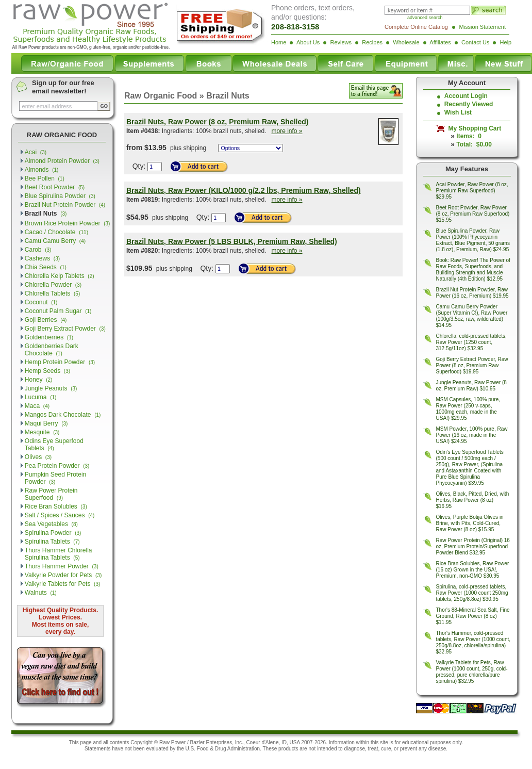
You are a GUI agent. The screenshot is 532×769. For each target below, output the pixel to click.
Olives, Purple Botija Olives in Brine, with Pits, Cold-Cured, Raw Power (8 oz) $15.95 (470, 523)
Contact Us (475, 42)
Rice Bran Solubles (56, 506)
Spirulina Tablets (52, 542)
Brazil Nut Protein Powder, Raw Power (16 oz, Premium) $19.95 (472, 293)
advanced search (425, 18)
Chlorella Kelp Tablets (60, 276)
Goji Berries (46, 320)
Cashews (42, 258)
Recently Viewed (469, 104)
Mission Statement (483, 27)
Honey (39, 380)
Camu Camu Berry (55, 241)
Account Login (466, 96)
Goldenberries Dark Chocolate (52, 350)
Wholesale (406, 42)
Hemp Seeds (47, 371)
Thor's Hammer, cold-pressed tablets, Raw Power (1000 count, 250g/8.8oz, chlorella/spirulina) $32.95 (473, 642)
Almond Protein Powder (62, 161)
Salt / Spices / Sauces (60, 515)
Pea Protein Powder (57, 466)
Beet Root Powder (55, 187)
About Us (308, 42)
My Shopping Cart (473, 128)
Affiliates (440, 42)
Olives (38, 457)
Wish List (458, 112)
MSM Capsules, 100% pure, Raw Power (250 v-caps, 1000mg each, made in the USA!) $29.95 (468, 409)
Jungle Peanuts (51, 388)
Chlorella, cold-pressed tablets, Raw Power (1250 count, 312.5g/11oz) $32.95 (471, 342)
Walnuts (41, 593)
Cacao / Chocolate (56, 232)
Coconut (41, 302)
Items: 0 (469, 136)
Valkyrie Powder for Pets (63, 575)
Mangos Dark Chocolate (63, 415)
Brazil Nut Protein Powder (65, 205)
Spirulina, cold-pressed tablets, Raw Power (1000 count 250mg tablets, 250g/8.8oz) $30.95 (472, 593)
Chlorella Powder (53, 285)
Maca (37, 406)
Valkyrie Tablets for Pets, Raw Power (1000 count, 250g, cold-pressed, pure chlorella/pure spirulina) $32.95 (472, 672)
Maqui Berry (46, 423)
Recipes (372, 42)
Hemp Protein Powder (60, 362)
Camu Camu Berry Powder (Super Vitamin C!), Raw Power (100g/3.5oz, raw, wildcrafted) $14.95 (472, 316)
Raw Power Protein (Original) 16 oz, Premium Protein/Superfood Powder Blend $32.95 (473, 546)
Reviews (341, 42)
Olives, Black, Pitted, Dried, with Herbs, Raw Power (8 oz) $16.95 (473, 500)
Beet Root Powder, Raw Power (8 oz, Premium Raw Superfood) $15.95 (473, 214)
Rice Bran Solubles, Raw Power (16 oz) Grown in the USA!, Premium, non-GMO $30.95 (473, 570)
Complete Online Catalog (416, 27)
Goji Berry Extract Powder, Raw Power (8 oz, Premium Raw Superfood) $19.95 (472, 365)
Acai (36, 152)
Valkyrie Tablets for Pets (63, 584)
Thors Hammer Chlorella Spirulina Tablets (59, 554)
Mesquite (42, 432)
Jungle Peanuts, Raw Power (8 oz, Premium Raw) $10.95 (471, 386)
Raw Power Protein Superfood (51, 494)
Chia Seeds (46, 267)
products (288, 749)
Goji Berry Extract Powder (65, 329)
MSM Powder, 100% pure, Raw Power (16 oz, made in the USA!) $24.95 (472, 435)
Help (506, 42)
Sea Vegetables (51, 524)
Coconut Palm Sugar (58, 311)
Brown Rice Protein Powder (68, 223)
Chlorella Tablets (52, 293)
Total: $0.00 (474, 144)
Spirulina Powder (53, 533)
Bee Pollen (45, 178)
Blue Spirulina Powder (60, 196)
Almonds (42, 170)
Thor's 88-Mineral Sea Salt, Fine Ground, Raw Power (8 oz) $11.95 (473, 616)
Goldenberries (49, 337)
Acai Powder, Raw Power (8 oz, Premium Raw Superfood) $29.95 (472, 191)
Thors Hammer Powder (62, 566)
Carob (38, 250)
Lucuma (41, 397)
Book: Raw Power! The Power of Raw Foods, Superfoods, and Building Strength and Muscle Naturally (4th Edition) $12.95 (473, 269)
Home (279, 42)
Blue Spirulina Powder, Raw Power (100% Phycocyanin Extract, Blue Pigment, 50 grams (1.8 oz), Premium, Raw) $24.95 (473, 240)
